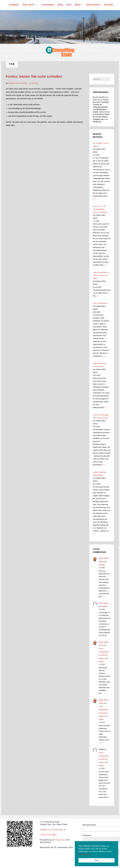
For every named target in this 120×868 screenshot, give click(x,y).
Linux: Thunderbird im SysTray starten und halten (104, 655)
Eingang (14, 5)
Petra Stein (104, 603)
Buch (79, 5)
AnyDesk (59, 840)
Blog (60, 5)
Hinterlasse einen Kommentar (18, 83)
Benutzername (89, 825)
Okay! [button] (96, 860)
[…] (94, 199)
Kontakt (109, 5)
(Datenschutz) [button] (84, 854)
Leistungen (48, 5)
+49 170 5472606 (48, 835)
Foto (69, 5)
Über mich (28, 5)
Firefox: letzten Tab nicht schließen (34, 76)
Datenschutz (93, 5)
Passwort (87, 835)
